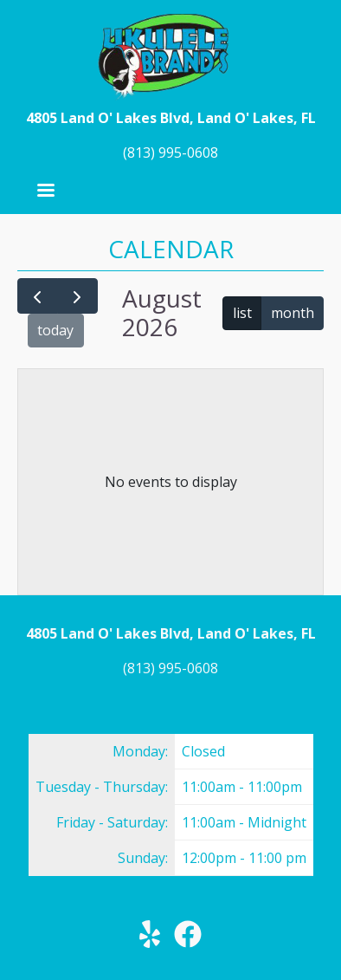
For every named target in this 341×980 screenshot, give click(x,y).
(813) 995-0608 (170, 153)
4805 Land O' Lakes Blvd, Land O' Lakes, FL (171, 118)
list (242, 313)
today (55, 330)
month (293, 313)
